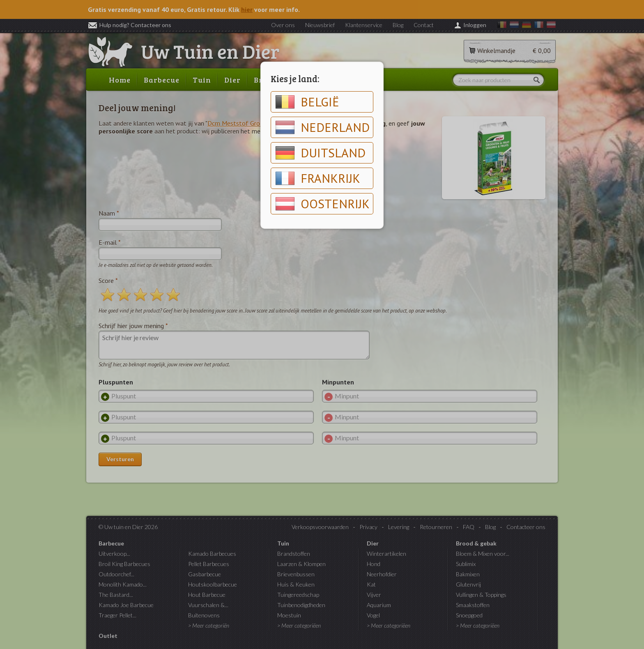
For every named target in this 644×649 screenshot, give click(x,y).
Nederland (322, 127)
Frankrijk (318, 178)
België (307, 102)
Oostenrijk (322, 204)
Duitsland (320, 153)
